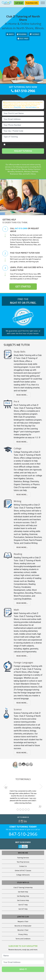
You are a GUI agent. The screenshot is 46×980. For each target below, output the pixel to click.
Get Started (23, 286)
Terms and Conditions (31, 107)
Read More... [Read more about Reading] (22, 603)
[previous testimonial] (5, 787)
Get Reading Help (23, 896)
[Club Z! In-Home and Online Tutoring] (7, 3)
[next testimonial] (41, 787)
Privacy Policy (18, 107)
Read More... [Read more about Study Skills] (22, 395)
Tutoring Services (23, 858)
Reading (22, 34)
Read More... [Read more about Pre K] (22, 442)
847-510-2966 (23, 91)
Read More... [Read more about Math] (22, 656)
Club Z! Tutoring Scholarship (23, 887)
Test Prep (23, 38)
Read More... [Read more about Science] (22, 753)
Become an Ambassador (23, 926)
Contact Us (23, 866)
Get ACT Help (23, 905)
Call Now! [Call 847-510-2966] (19, 3)
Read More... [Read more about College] (22, 494)
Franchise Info (32, 3)
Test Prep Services (23, 862)
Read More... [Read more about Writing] (22, 547)
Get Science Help (23, 900)
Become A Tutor (23, 930)
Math (10, 34)
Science (35, 34)
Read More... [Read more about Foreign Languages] (22, 703)
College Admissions (23, 875)
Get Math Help (23, 892)
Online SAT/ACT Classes (23, 870)
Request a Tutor (23, 921)
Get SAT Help (23, 909)
